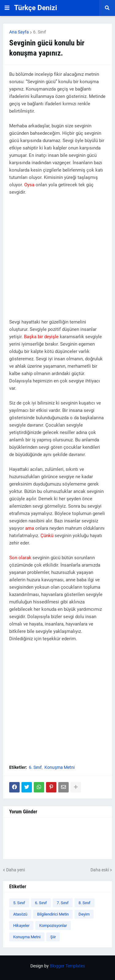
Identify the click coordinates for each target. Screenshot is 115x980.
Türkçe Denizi (36, 8)
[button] (7, 8)
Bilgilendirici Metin (53, 914)
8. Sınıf (84, 903)
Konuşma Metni (59, 767)
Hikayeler (21, 926)
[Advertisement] (57, 261)
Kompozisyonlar (53, 926)
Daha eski (100, 870)
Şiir (53, 937)
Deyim (84, 914)
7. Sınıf (63, 903)
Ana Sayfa (19, 32)
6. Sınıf (40, 32)
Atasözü (20, 914)
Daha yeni (15, 870)
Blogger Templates (67, 966)
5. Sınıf (19, 903)
